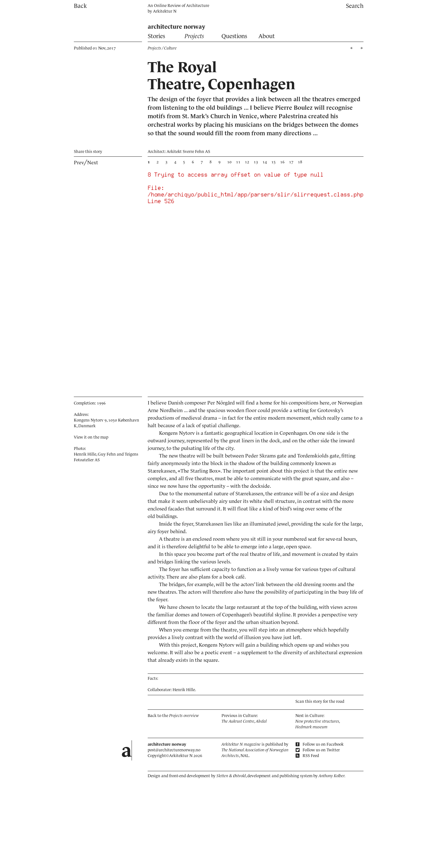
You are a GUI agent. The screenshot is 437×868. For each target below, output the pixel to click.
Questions (234, 36)
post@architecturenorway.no (174, 750)
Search (355, 6)
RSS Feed (307, 756)
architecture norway (176, 27)
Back (80, 6)
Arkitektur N (165, 11)
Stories (156, 36)
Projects (194, 36)
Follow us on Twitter (318, 750)
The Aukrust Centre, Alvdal (244, 721)
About (267, 36)
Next (93, 162)
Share (88, 151)
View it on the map (91, 437)
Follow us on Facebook (319, 744)
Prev (79, 162)
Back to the (173, 716)
